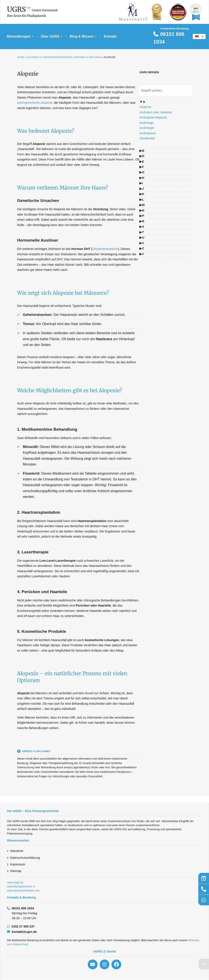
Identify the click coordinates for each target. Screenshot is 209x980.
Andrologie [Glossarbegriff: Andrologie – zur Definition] (147, 128)
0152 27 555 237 (23, 926)
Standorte (17, 851)
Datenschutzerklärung (25, 858)
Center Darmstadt (45, 10)
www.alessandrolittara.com (23, 890)
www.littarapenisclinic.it (21, 886)
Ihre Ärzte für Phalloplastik (27, 16)
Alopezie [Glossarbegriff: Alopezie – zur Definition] (145, 107)
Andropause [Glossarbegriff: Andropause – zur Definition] (148, 133)
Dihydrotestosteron (105, 249)
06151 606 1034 (23, 908)
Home (21, 57)
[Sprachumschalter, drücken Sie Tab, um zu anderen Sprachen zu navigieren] (199, 36)
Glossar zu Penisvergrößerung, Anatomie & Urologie (64, 57)
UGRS (16, 9)
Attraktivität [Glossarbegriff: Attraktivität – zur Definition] (147, 138)
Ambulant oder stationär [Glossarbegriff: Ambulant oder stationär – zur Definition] (156, 112)
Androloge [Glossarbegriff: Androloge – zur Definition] (146, 123)
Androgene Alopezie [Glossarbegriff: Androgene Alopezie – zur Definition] (153, 117)
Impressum (18, 864)
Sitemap (16, 871)
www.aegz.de (15, 882)
